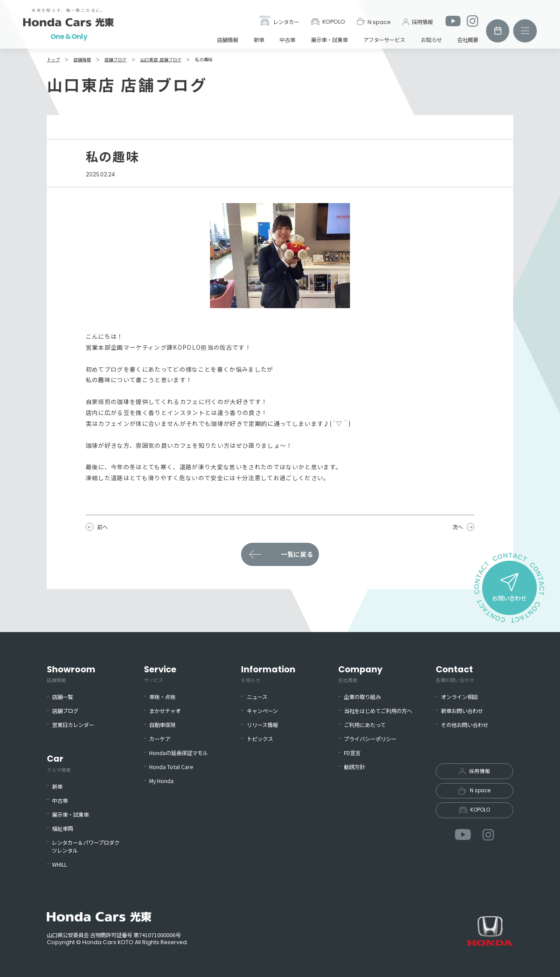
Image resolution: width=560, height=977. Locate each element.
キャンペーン (262, 711)
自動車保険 (162, 725)
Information (268, 673)
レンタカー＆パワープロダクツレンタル (86, 847)
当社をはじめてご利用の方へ (378, 711)
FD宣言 (352, 753)
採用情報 (418, 22)
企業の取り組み (362, 697)
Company (360, 673)
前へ (102, 527)
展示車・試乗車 (329, 40)
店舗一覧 (63, 697)
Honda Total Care (171, 767)
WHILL (59, 865)
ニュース (257, 697)
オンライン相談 (459, 697)
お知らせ (431, 40)
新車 (259, 40)
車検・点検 (162, 697)
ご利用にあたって (365, 725)
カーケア (160, 739)
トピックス (260, 739)
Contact (455, 673)
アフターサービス (384, 40)
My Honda (161, 781)
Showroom (71, 673)
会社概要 (468, 40)
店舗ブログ (65, 711)
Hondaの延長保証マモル (178, 753)
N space (374, 21)
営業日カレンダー (73, 725)
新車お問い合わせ (462, 711)
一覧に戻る (297, 554)
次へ (458, 527)
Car (59, 763)
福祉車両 (63, 829)
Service (160, 673)
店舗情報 (227, 40)
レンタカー (280, 21)
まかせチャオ (165, 711)
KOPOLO (328, 22)
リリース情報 (262, 725)
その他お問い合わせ (465, 725)
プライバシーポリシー (370, 739)
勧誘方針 (354, 767)
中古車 (287, 40)
